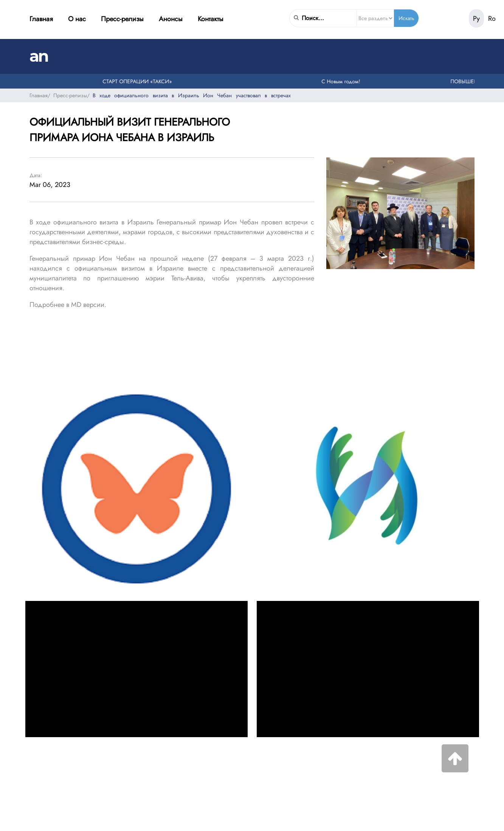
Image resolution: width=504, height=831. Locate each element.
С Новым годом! (344, 81)
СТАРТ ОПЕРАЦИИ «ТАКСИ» (140, 81)
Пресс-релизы (122, 19)
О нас (77, 19)
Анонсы (171, 19)
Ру (476, 19)
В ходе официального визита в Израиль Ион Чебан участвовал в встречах (192, 95)
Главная (41, 19)
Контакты (211, 19)
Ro (492, 19)
